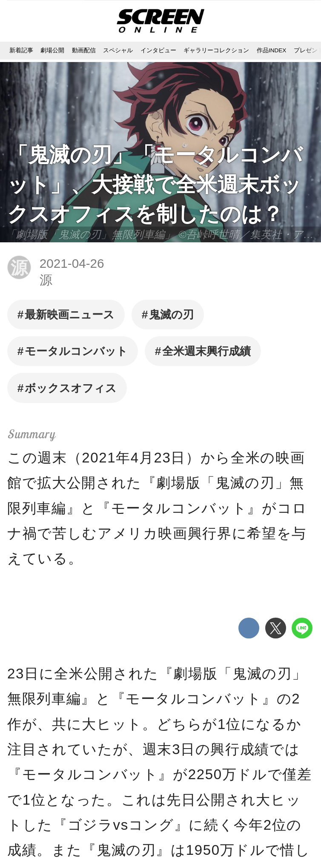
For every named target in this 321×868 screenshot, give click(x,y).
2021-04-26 (72, 263)
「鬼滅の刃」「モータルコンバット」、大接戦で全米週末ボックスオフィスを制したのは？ (155, 184)
